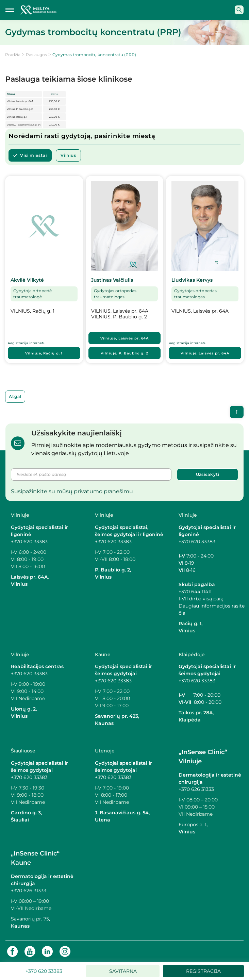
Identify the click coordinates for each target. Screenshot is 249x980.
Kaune (103, 654)
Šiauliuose (23, 751)
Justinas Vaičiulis (112, 280)
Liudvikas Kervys (192, 280)
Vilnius (68, 155)
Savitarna (123, 971)
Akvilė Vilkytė (27, 280)
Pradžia (13, 55)
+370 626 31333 (196, 789)
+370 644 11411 (195, 592)
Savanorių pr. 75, (31, 919)
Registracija (203, 971)
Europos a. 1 (193, 825)
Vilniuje (44, 353)
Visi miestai (34, 155)
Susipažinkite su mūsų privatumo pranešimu (72, 491)
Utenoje (105, 751)
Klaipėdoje (192, 654)
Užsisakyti (208, 474)
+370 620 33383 (29, 542)
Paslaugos (36, 55)
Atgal (15, 396)
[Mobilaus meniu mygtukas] (10, 10)
